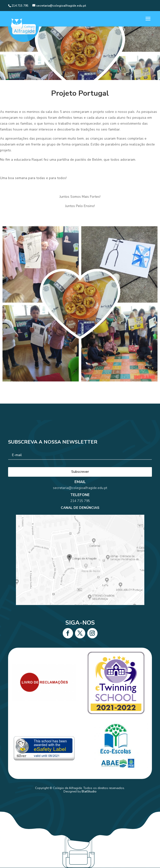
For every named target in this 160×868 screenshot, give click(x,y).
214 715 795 (80, 511)
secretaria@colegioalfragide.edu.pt (80, 504)
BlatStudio (89, 791)
